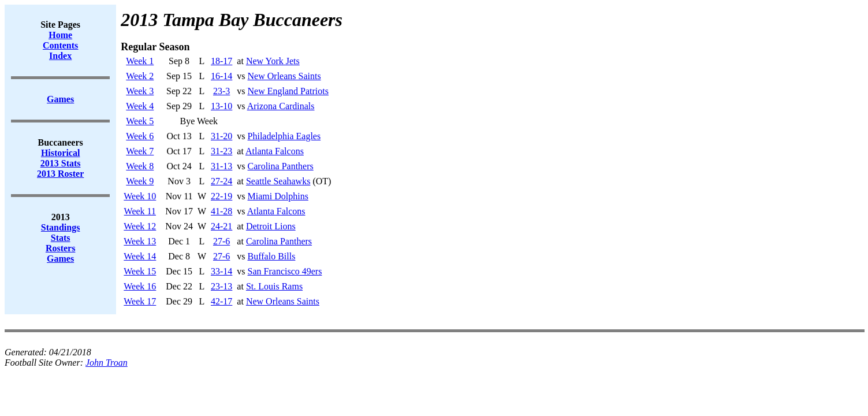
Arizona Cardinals (281, 106)
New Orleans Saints (284, 76)
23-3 (221, 91)
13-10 (221, 106)
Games (60, 259)
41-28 (221, 211)
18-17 (221, 61)
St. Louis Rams (274, 286)
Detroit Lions (271, 226)
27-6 (221, 241)
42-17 (221, 301)
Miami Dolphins (278, 196)
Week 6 (140, 136)
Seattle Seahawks (278, 181)
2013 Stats (61, 163)
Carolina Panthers (281, 166)
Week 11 (140, 211)
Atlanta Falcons (275, 151)
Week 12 (140, 226)
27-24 (221, 181)
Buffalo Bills (272, 256)
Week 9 (140, 181)
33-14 (221, 271)
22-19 (221, 196)
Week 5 (140, 121)
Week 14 (140, 256)
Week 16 (140, 286)
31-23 (221, 151)
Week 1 (140, 61)
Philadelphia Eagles (284, 136)
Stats (61, 238)
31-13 (221, 166)
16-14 (221, 76)
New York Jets (273, 61)
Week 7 (140, 151)
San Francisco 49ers (285, 271)
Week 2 (140, 76)
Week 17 (140, 301)
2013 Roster (60, 174)
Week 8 (140, 166)
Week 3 (140, 91)
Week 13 (140, 241)
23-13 (221, 286)
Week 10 (140, 196)
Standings (61, 227)
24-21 (221, 226)
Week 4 (140, 106)
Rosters (61, 248)
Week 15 (140, 271)
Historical (61, 153)
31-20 (221, 136)
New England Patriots (288, 91)
